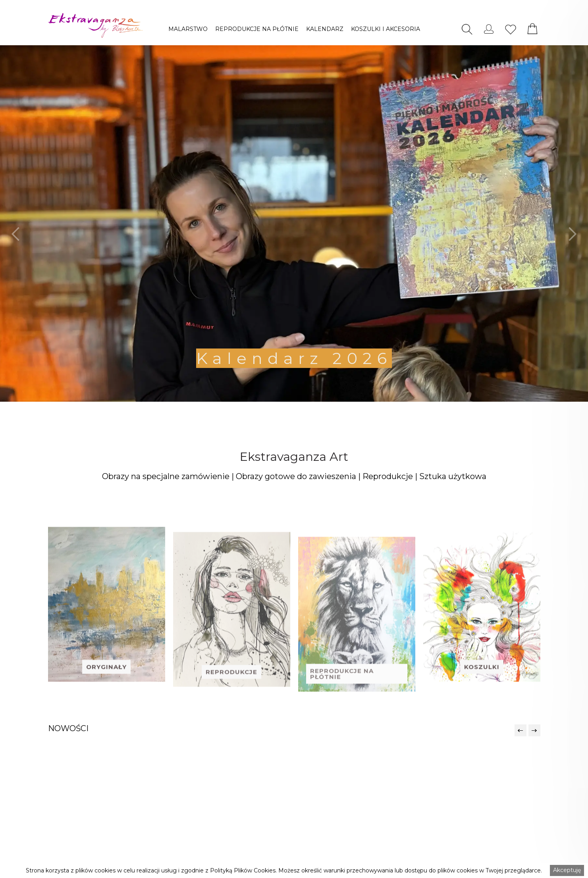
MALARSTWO (188, 29)
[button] (188, 29)
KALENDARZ (325, 29)
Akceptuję (567, 870)
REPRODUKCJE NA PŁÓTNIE (257, 29)
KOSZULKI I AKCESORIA (386, 29)
